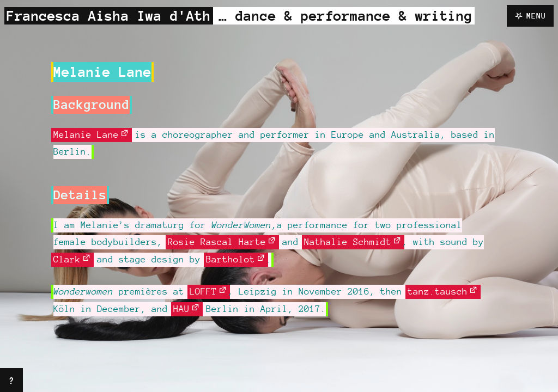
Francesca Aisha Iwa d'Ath (109, 16)
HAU (181, 309)
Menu (536, 16)
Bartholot (231, 259)
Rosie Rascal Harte (217, 242)
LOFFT (203, 291)
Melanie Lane (86, 134)
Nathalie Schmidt (348, 242)
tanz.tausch (438, 291)
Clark (67, 259)
